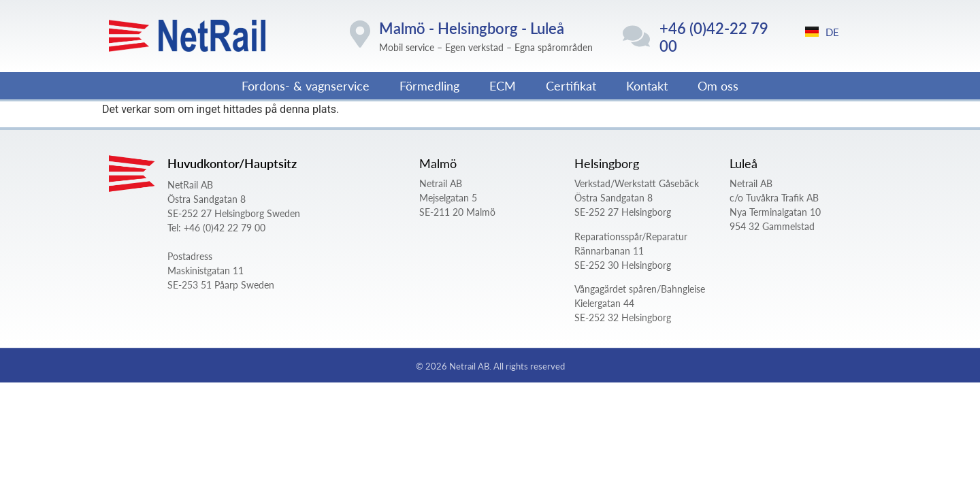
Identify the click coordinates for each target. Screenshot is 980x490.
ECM (503, 85)
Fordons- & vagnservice (306, 85)
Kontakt (647, 85)
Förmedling (429, 85)
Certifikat (571, 85)
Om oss (718, 85)
